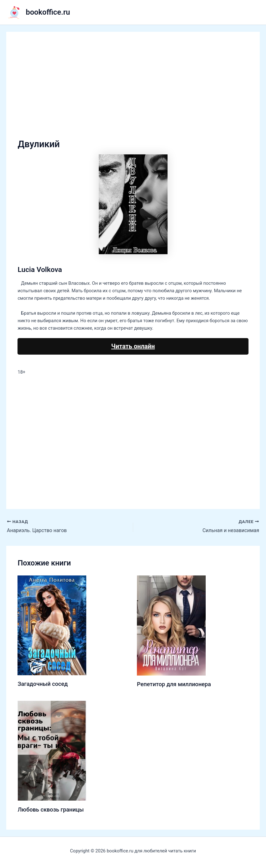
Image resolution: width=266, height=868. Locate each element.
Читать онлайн (133, 346)
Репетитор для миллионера (174, 684)
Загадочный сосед (43, 684)
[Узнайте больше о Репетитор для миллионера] (171, 625)
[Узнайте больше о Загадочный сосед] (52, 625)
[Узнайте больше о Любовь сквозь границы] (52, 750)
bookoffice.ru (48, 12)
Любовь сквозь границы (50, 810)
